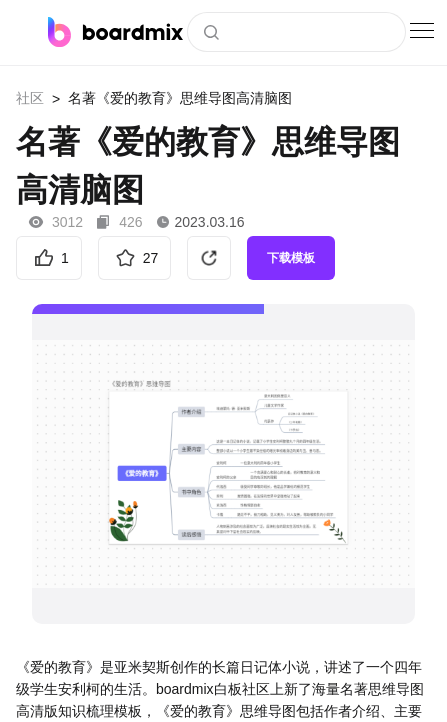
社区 (30, 98)
